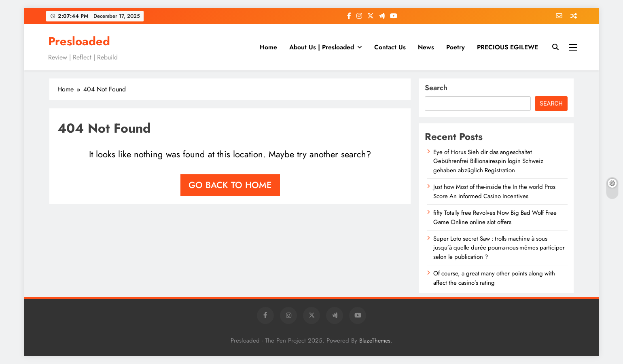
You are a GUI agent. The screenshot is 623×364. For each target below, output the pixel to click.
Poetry (456, 47)
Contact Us (390, 47)
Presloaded (79, 41)
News (426, 47)
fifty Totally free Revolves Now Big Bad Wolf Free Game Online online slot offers (495, 217)
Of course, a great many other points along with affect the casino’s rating (494, 278)
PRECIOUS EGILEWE (508, 47)
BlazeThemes (375, 341)
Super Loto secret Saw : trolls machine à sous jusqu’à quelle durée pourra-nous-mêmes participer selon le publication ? (499, 248)
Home (268, 47)
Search (436, 88)
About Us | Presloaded (322, 47)
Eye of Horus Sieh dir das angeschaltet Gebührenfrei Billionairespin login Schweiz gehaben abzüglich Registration (488, 161)
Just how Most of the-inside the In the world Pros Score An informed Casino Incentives (494, 191)
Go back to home (230, 185)
